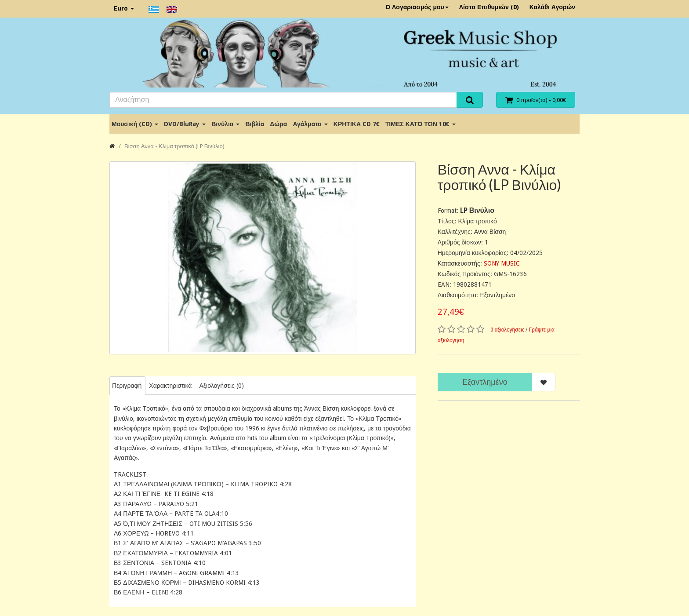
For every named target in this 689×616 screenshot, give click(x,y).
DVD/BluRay (185, 124)
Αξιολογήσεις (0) (221, 386)
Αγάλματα (310, 124)
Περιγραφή (127, 386)
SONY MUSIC (502, 263)
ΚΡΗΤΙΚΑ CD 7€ (357, 124)
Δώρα (278, 124)
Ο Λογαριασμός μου (417, 7)
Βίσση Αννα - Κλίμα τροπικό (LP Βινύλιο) (174, 146)
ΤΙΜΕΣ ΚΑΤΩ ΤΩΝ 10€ (421, 124)
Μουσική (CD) (135, 124)
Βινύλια (225, 124)
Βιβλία (255, 124)
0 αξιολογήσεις (508, 330)
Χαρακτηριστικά (170, 386)
